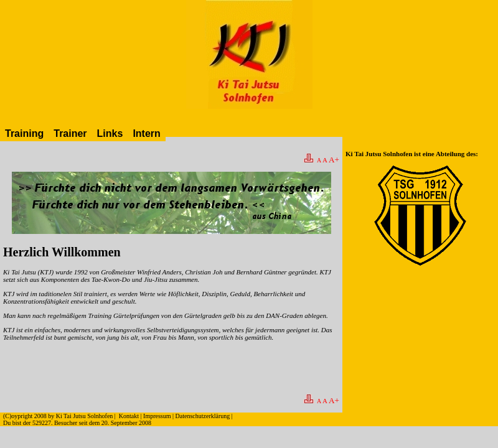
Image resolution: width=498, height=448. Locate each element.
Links (110, 133)
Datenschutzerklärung (203, 416)
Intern (146, 133)
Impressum (157, 416)
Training (24, 133)
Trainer (70, 133)
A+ (334, 160)
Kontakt (129, 416)
